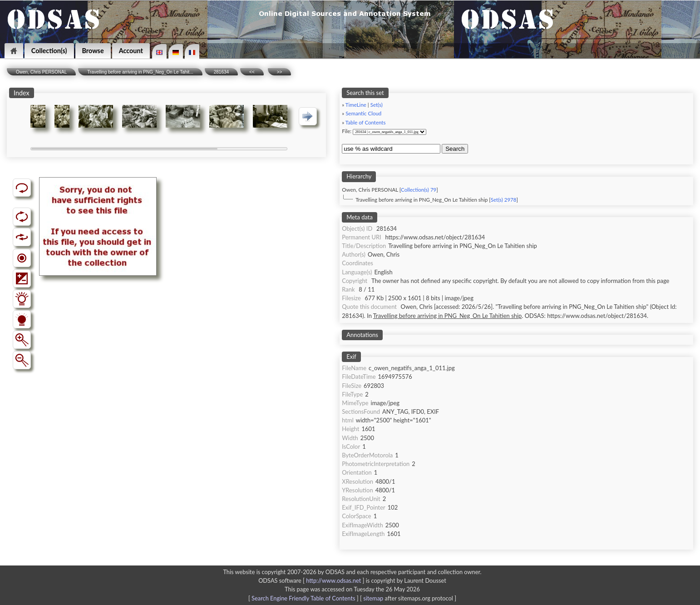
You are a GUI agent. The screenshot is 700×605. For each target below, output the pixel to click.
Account (131, 51)
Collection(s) (49, 51)
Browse (93, 51)
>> (280, 72)
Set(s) (377, 105)
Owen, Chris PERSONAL (41, 72)
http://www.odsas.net (333, 580)
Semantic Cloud (363, 113)
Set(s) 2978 (504, 200)
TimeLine (356, 105)
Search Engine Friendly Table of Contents (303, 598)
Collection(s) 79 (419, 190)
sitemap (373, 598)
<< (252, 72)
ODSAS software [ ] (312, 580)
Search (455, 149)
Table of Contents (366, 122)
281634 (221, 72)
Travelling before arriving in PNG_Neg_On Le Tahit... (140, 72)
